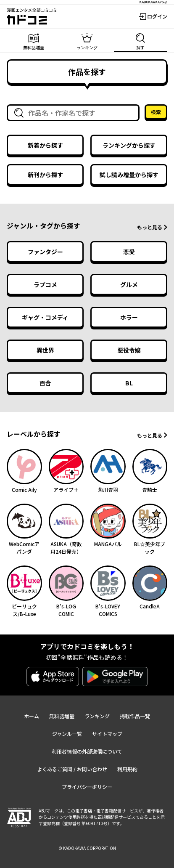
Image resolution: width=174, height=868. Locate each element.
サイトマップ (107, 734)
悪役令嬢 (129, 350)
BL (129, 383)
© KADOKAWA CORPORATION (87, 848)
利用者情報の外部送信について (87, 751)
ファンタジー (45, 252)
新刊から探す (45, 175)
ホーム (32, 716)
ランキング (97, 716)
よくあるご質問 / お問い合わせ (72, 769)
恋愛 (129, 252)
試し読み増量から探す (129, 175)
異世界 (45, 350)
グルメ (129, 284)
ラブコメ (45, 284)
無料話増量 (62, 716)
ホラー (129, 317)
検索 (156, 112)
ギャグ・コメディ (45, 317)
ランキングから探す (129, 145)
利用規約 (127, 769)
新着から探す (45, 145)
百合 (45, 383)
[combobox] (75, 113)
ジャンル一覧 (67, 734)
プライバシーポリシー (87, 787)
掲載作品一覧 (135, 716)
